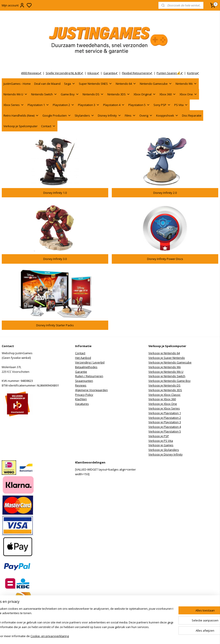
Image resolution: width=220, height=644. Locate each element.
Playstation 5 (139, 105)
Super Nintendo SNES (96, 84)
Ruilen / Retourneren (89, 376)
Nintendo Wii (186, 84)
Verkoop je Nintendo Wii (165, 367)
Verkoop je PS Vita (161, 441)
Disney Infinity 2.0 (165, 193)
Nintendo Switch (44, 94)
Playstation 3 (89, 105)
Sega (70, 84)
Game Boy (70, 94)
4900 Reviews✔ (31, 73)
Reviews (81, 385)
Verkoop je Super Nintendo (167, 358)
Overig (146, 115)
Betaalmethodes (86, 367)
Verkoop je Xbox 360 (162, 399)
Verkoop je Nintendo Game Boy (170, 381)
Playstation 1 (38, 105)
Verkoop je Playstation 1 (165, 413)
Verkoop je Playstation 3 (165, 422)
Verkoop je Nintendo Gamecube (170, 362)
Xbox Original (145, 94)
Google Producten (57, 115)
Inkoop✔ (93, 73)
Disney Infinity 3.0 (55, 259)
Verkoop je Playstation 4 (165, 427)
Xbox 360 (168, 94)
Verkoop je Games (161, 445)
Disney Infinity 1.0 (55, 193)
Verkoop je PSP (159, 436)
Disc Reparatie (192, 115)
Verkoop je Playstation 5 (165, 431)
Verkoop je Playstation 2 (165, 418)
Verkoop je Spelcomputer (21, 126)
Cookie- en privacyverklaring (66, 636)
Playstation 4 (114, 105)
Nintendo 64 (126, 84)
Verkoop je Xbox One (163, 404)
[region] (81, 623)
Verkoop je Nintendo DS (164, 385)
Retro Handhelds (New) (21, 115)
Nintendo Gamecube (156, 84)
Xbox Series (14, 105)
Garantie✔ (111, 73)
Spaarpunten (84, 381)
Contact (48, 126)
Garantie (81, 372)
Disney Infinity (110, 115)
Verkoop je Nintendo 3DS (165, 390)
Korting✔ (193, 73)
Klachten (81, 399)
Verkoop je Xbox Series (164, 408)
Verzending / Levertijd (90, 362)
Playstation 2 (64, 105)
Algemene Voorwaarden (91, 390)
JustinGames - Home (17, 84)
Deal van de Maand (47, 84)
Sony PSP (162, 105)
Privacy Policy (84, 395)
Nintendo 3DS (119, 94)
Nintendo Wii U (16, 94)
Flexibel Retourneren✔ (137, 73)
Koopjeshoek (167, 115)
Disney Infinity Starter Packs (55, 325)
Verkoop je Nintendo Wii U (166, 372)
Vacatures (82, 404)
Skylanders (84, 115)
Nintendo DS (93, 94)
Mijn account (13, 5)
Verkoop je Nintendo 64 (164, 353)
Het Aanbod (83, 358)
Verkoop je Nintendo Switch (167, 376)
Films (130, 115)
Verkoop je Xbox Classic (164, 395)
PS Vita (181, 105)
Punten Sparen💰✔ (170, 73)
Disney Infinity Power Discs (165, 259)
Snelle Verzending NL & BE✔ (64, 73)
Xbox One (188, 94)
